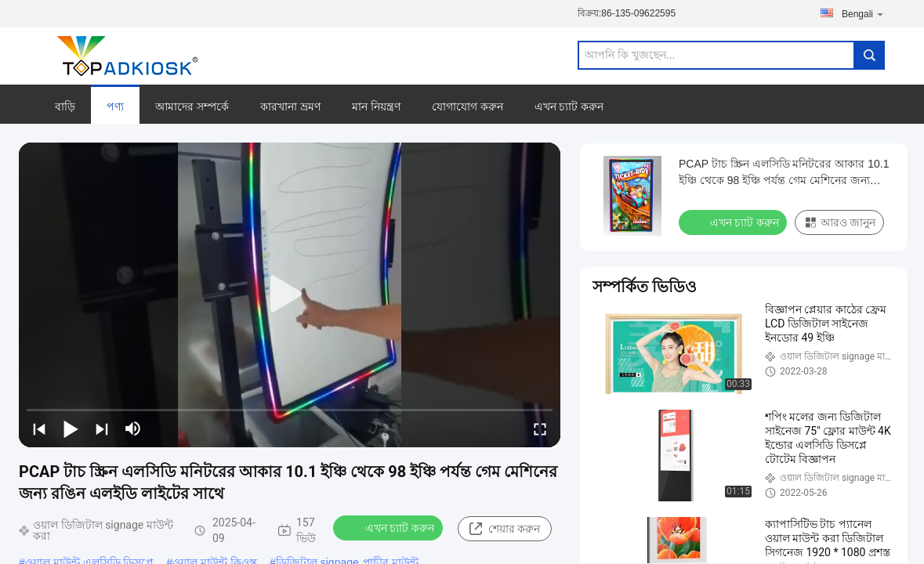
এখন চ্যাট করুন (569, 107)
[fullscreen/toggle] (540, 428)
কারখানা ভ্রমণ (290, 107)
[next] (102, 428)
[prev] (39, 428)
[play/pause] (71, 428)
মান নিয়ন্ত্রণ (376, 107)
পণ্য (115, 107)
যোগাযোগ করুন (467, 107)
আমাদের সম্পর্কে (192, 107)
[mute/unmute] (133, 428)
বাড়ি (65, 107)
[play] (290, 295)
